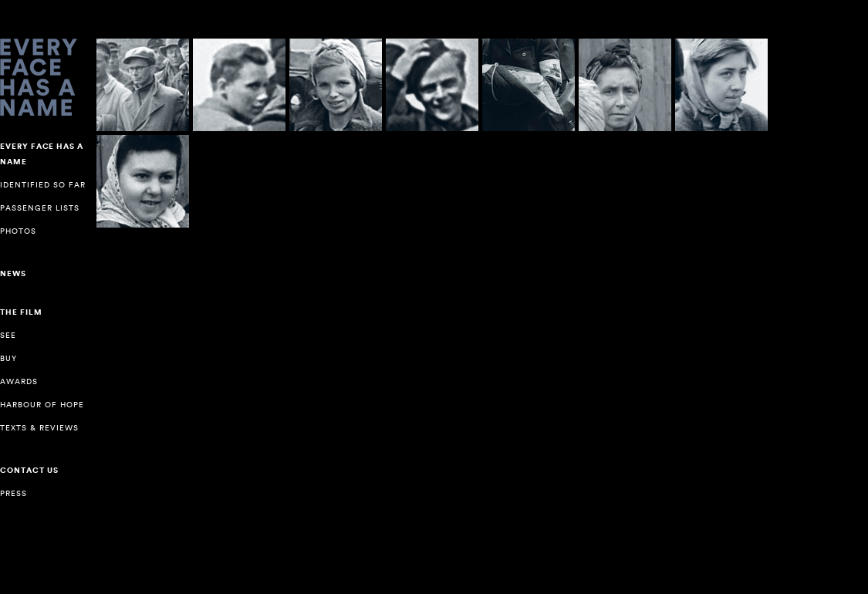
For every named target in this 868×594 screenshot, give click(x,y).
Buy (8, 358)
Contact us (29, 471)
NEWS (13, 274)
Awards (19, 381)
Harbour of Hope (42, 405)
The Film (21, 312)
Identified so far (43, 185)
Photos (18, 231)
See (8, 335)
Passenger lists (40, 208)
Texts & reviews (39, 428)
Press (14, 493)
